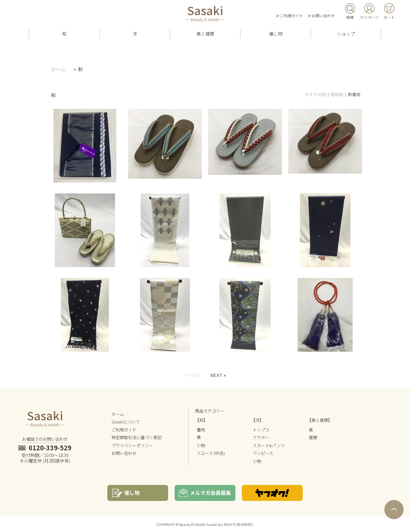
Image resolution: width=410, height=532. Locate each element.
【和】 (201, 420)
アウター (261, 437)
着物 (201, 430)
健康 (313, 437)
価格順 (337, 94)
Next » (218, 375)
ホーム (58, 70)
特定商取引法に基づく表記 (136, 437)
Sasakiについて (126, 422)
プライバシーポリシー (132, 445)
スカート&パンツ (269, 445)
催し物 (276, 34)
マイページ (369, 17)
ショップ (346, 34)
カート (389, 17)
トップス (261, 430)
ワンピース (263, 453)
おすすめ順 (315, 94)
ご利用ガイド (291, 16)
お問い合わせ (323, 16)
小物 (201, 445)
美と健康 (205, 34)
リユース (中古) (211, 453)
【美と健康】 (320, 420)
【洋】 (257, 420)
